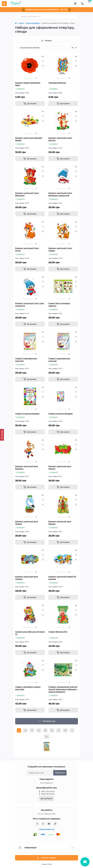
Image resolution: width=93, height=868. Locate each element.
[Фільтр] (2, 435)
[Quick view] (43, 56)
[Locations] (75, 4)
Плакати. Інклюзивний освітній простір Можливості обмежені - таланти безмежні (63, 689)
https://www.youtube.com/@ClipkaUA (49, 824)
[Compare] (43, 66)
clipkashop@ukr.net (46, 829)
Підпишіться (60, 773)
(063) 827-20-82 (48, 794)
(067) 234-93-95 (48, 792)
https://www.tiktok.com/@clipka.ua (55, 824)
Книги (21, 23)
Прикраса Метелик (57, 83)
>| (46, 737)
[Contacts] (82, 4)
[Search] (18, 16)
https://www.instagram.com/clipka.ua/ (43, 824)
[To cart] (30, 104)
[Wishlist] (43, 61)
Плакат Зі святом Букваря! (27, 414)
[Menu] (4, 4)
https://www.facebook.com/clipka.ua (37, 824)
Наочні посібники (33, 23)
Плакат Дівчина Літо (58, 632)
